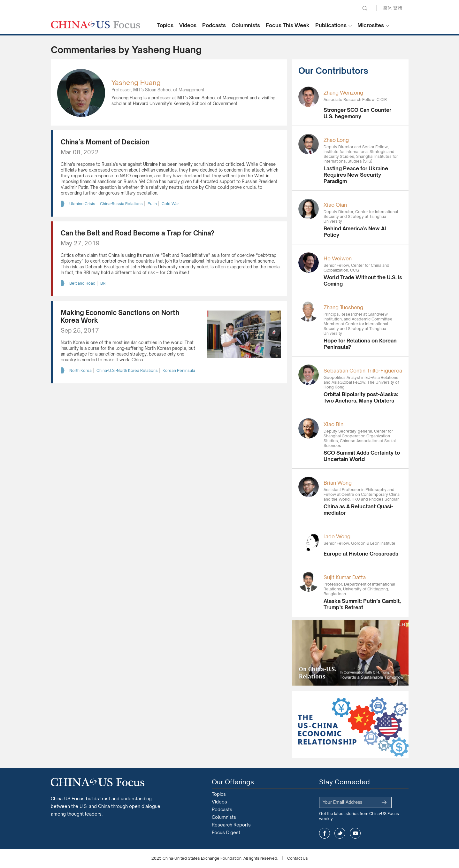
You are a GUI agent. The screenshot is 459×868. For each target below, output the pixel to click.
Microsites (371, 25)
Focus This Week (288, 25)
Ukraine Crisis (82, 204)
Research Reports (231, 825)
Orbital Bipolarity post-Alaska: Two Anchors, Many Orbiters (361, 397)
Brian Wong (338, 483)
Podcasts (214, 25)
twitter (340, 833)
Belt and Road (82, 283)
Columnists (246, 25)
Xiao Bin (333, 424)
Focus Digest (226, 832)
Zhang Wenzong (343, 93)
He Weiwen (338, 258)
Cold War (170, 204)
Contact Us (298, 858)
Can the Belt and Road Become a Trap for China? (138, 233)
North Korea (80, 370)
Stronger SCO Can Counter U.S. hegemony (357, 113)
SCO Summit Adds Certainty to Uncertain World (362, 456)
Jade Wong (337, 536)
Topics (165, 25)
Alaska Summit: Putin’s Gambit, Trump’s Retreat (362, 604)
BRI (103, 283)
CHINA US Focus (96, 25)
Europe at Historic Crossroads (361, 554)
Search (365, 8)
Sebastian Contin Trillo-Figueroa (363, 371)
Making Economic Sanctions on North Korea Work (120, 316)
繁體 (398, 8)
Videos (188, 25)
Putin (152, 204)
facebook (325, 833)
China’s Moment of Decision (105, 142)
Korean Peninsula (179, 370)
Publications (331, 25)
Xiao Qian (335, 205)
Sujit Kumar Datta (345, 577)
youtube (355, 833)
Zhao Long (336, 140)
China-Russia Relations (121, 204)
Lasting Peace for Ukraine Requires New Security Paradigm (356, 175)
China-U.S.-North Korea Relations (127, 370)
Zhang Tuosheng (343, 307)
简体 (387, 8)
